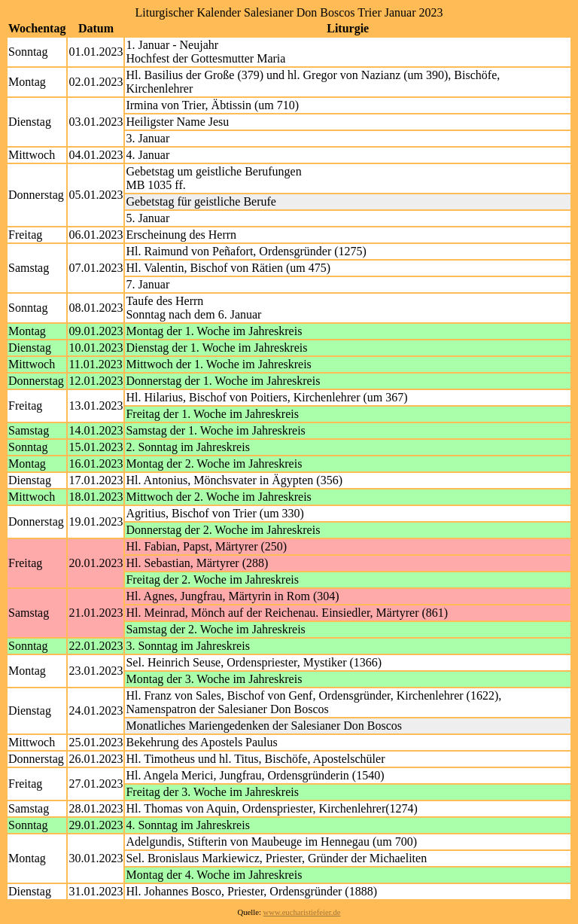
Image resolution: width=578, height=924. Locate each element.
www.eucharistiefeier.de (302, 912)
